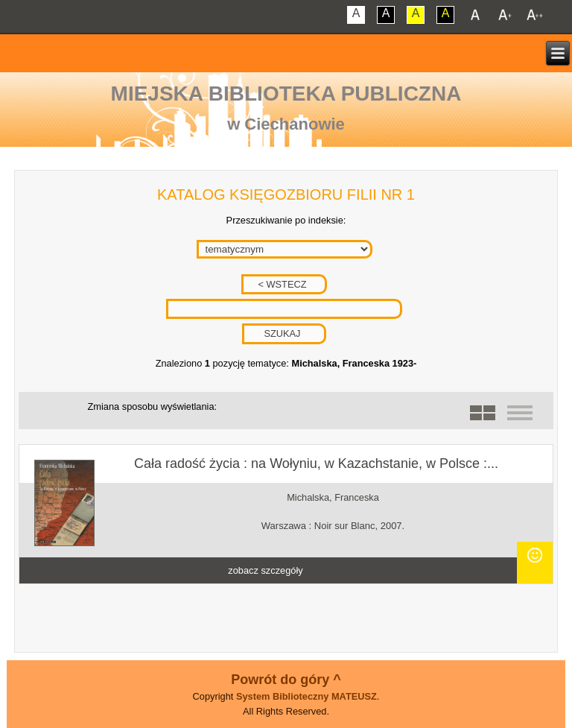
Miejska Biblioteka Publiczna (286, 94)
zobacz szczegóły (265, 570)
